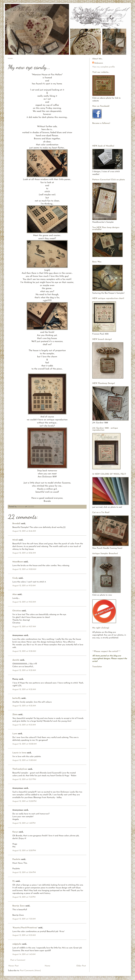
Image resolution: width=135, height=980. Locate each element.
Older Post (81, 966)
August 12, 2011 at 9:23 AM (24, 602)
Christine (17, 611)
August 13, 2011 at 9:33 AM (24, 935)
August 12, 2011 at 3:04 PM (24, 872)
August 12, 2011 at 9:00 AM (24, 569)
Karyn (15, 832)
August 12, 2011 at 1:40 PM (24, 823)
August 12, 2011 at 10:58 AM (25, 744)
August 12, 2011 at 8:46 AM (24, 531)
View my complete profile (104, 67)
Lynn (15, 734)
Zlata (15, 715)
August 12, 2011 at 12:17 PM (24, 779)
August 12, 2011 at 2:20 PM (24, 851)
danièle (16, 660)
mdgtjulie (17, 944)
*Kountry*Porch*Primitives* (25, 928)
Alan (15, 594)
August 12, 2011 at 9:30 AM (24, 651)
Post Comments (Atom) (30, 971)
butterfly (17, 698)
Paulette (16, 859)
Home (47, 966)
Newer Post (13, 966)
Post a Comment (18, 960)
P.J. (14, 881)
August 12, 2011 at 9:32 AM (24, 670)
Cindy (15, 578)
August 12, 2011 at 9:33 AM (24, 725)
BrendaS (16, 524)
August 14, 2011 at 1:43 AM (24, 954)
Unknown (21, 507)
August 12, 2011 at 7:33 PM (24, 897)
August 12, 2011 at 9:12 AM (24, 586)
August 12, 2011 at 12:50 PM (24, 801)
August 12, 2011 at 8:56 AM (24, 553)
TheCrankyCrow (20, 769)
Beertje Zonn (19, 906)
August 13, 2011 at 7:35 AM (24, 919)
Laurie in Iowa (19, 753)
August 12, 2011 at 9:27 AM (24, 627)
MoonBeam (18, 562)
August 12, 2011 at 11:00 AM (24, 760)
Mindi (15, 540)
